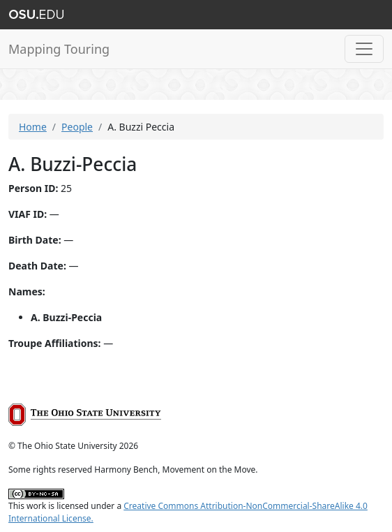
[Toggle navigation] (364, 49)
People (77, 127)
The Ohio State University (36, 15)
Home (33, 127)
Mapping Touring (59, 49)
